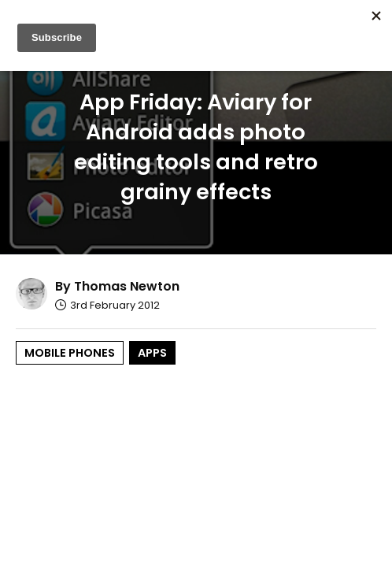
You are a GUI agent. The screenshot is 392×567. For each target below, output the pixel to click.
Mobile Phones (70, 353)
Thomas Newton (127, 286)
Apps (152, 353)
